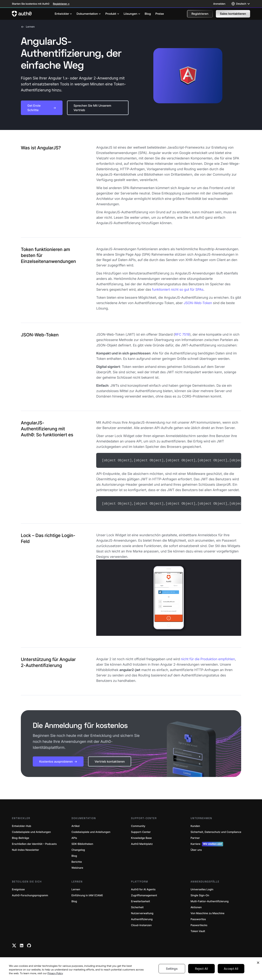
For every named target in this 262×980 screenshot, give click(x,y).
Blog (74, 855)
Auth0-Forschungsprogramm (30, 895)
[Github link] (29, 945)
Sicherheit (137, 907)
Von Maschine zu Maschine (207, 913)
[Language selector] (241, 4)
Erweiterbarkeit (140, 901)
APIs (74, 837)
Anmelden (219, 4)
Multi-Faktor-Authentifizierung (210, 901)
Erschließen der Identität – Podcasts (34, 843)
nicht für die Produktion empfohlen (208, 658)
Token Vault (198, 930)
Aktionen (196, 907)
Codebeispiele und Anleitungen (31, 831)
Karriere (207, 843)
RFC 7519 (182, 335)
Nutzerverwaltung (142, 913)
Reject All (201, 969)
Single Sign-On (200, 895)
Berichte (77, 861)
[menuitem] (63, 14)
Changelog (78, 849)
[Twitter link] (14, 945)
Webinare (77, 867)
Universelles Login (202, 889)
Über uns (196, 849)
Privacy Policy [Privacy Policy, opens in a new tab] (55, 973)
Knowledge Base (141, 837)
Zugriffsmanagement (144, 895)
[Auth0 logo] (22, 14)
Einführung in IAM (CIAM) (87, 895)
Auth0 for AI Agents (143, 889)
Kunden (195, 825)
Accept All (231, 969)
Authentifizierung (142, 919)
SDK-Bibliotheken (82, 843)
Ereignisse (18, 889)
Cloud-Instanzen (141, 925)
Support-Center (141, 831)
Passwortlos (198, 919)
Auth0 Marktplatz (142, 843)
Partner (195, 837)
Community (138, 825)
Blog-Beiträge (20, 837)
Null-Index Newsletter (25, 849)
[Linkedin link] (22, 945)
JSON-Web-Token (198, 303)
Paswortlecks (199, 925)
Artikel (76, 825)
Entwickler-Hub (21, 825)
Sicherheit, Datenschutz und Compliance (216, 831)
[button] (200, 14)
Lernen (28, 27)
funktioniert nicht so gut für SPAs (178, 290)
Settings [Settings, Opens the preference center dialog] (172, 969)
